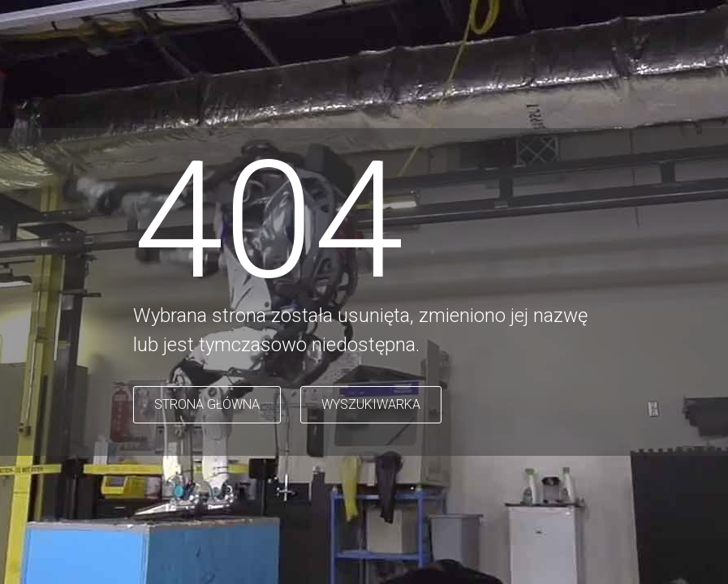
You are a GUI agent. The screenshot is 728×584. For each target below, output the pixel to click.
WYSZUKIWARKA (371, 404)
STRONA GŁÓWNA (207, 404)
